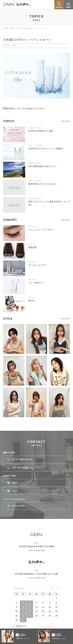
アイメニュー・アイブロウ (41, 230)
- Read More (65, 121)
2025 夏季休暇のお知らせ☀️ (42, 166)
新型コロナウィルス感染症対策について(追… (49, 203)
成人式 (31, 300)
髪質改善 (33, 247)
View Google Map (37, 550)
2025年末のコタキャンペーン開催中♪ (46, 149)
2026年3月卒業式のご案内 (41, 131)
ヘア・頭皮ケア (36, 283)
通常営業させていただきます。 (43, 184)
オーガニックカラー (38, 265)
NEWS (39, 128)
